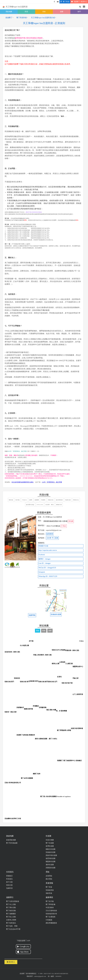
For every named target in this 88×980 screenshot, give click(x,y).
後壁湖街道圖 (51, 858)
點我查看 (50, 534)
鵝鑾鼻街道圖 (51, 862)
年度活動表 (50, 908)
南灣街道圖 (50, 846)
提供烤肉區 (59, 500)
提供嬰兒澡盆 (30, 505)
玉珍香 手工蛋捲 (52, 538)
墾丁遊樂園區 (11, 914)
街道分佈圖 (50, 840)
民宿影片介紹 (43, 546)
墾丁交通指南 (51, 917)
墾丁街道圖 (50, 843)
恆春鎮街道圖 (51, 852)
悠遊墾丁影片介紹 (58, 2)
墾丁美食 (49, 887)
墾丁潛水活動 (11, 908)
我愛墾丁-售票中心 (79, 2)
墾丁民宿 (64, 2)
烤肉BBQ (76, 500)
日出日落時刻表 (51, 911)
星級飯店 (9, 876)
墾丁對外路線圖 (12, 843)
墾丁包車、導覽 (12, 926)
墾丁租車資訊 (11, 923)
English (40, 505)
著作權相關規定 (31, 974)
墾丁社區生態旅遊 (13, 901)
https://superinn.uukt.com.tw (48, 550)
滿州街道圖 (50, 865)
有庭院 (43, 500)
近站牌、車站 (50, 505)
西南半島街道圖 (51, 855)
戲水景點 (49, 879)
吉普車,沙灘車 (11, 920)
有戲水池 (51, 500)
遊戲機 (37, 500)
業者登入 (11, 962)
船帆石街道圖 (51, 849)
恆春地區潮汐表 (51, 914)
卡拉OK (25, 500)
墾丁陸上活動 (11, 917)
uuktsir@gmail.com (40, 976)
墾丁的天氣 (50, 901)
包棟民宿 (9, 888)
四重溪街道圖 (51, 868)
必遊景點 (49, 876)
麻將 (31, 500)
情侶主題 (9, 885)
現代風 (18, 500)
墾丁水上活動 (11, 904)
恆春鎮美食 (50, 890)
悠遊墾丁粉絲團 (54, 2)
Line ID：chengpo (45, 563)
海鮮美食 (49, 893)
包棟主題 (68, 500)
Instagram (42, 572)
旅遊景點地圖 (11, 840)
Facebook (42, 555)
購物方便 (59, 505)
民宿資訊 (9, 879)
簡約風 (11, 500)
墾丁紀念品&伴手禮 (13, 929)
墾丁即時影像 (51, 904)
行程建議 (49, 920)
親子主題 (9, 882)
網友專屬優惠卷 (51, 923)
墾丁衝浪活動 (11, 911)
